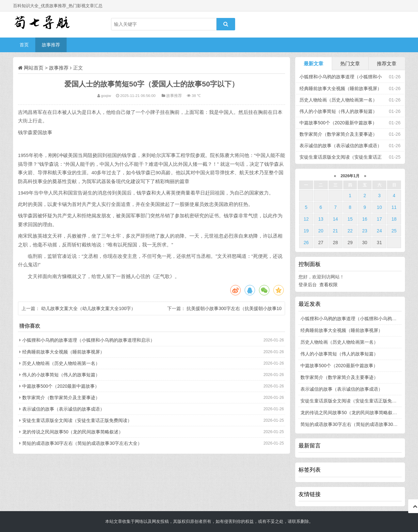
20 (321, 231)
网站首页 (34, 68)
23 (365, 231)
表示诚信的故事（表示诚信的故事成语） (63, 409)
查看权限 (329, 285)
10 (379, 207)
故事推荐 (51, 45)
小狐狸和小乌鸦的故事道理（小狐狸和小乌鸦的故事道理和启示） (88, 340)
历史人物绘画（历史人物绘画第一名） (61, 363)
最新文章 (313, 63)
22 (350, 231)
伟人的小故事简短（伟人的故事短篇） (61, 375)
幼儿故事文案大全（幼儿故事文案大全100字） (88, 308)
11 (394, 207)
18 (394, 219)
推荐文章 (387, 63)
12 (306, 219)
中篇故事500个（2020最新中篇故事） (61, 386)
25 (394, 231)
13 (321, 219)
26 (306, 243)
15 (350, 219)
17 (379, 219)
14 (335, 219)
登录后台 (308, 285)
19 (306, 231)
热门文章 (350, 63)
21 (335, 231)
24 (379, 231)
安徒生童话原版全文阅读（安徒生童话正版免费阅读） (77, 420)
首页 (24, 45)
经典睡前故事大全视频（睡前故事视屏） (63, 352)
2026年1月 (350, 176)
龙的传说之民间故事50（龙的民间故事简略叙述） (73, 432)
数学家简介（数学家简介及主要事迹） (61, 398)
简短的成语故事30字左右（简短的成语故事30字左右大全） (82, 443)
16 (365, 219)
